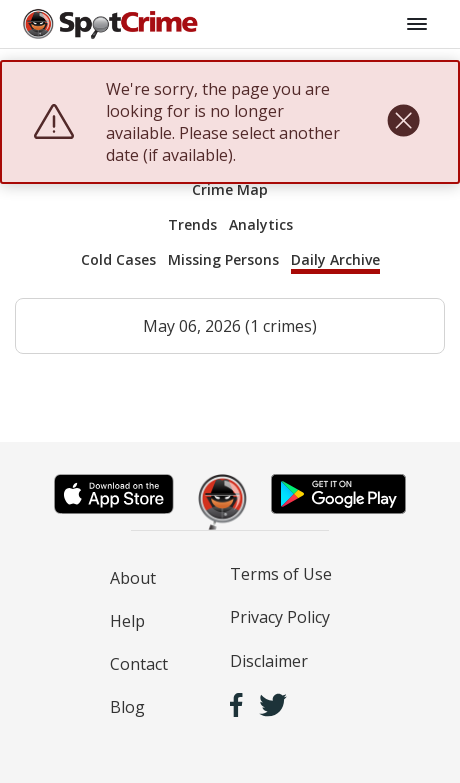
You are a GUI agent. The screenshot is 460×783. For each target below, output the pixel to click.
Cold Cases (118, 259)
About (133, 578)
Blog (127, 707)
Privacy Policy (280, 617)
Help (127, 621)
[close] (403, 122)
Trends (192, 224)
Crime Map (230, 189)
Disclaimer (269, 661)
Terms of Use (281, 574)
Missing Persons (223, 259)
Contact (139, 664)
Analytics (261, 224)
